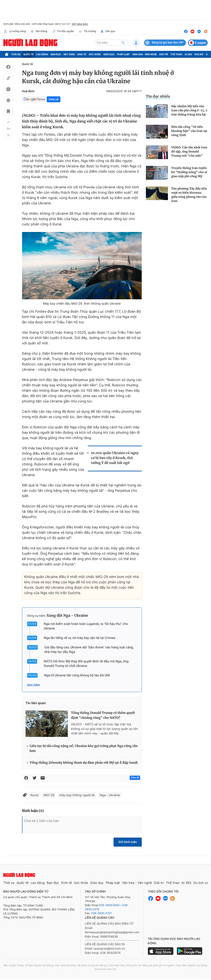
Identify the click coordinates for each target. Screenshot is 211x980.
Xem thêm (34, 685)
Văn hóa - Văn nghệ (144, 54)
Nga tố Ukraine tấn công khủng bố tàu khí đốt (77, 675)
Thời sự (16, 54)
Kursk (35, 795)
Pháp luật (123, 54)
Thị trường (87, 31)
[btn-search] (123, 43)
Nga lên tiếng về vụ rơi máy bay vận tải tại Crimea (79, 638)
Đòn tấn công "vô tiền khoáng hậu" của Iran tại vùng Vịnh (189, 131)
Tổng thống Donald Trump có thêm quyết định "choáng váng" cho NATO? (103, 715)
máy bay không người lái (77, 795)
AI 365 (188, 54)
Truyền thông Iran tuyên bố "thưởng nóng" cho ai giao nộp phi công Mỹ (189, 172)
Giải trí (164, 54)
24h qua (108, 31)
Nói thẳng (39, 31)
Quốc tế (28, 54)
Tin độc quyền (63, 31)
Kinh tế (82, 54)
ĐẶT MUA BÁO (80, 24)
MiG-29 (49, 795)
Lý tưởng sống (15, 31)
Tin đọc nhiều (158, 96)
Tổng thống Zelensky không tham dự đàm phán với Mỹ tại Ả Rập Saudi (84, 763)
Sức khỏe (95, 54)
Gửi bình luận (128, 842)
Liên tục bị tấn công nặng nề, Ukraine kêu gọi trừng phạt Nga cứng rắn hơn (84, 749)
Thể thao (176, 54)
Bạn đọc (56, 54)
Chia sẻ (54, 99)
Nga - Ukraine (110, 795)
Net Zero (69, 54)
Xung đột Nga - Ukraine (67, 615)
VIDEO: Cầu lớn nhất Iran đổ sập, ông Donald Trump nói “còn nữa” (189, 151)
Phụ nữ (199, 54)
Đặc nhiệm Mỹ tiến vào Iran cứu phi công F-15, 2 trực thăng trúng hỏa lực (189, 110)
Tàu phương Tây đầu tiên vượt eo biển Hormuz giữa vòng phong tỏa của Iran (189, 195)
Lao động (42, 54)
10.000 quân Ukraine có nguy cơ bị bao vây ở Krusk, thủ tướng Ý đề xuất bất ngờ (115, 458)
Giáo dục (109, 54)
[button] (8, 122)
